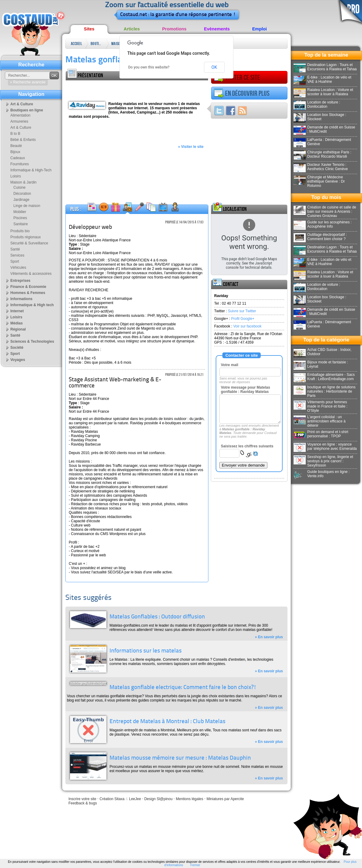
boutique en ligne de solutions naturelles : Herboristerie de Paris (325, 391)
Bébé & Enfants (23, 140)
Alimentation (20, 115)
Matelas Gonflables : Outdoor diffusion (157, 617)
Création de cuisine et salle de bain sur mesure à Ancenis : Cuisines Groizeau (325, 212)
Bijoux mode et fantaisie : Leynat (321, 364)
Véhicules (18, 268)
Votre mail (230, 365)
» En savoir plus (269, 637)
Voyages (18, 360)
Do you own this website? (149, 67)
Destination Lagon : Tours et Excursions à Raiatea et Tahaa (325, 67)
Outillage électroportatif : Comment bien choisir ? (320, 237)
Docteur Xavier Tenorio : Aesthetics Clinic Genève (321, 167)
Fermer (195, 865)
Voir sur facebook (247, 326)
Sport (15, 261)
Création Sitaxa (112, 799)
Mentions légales (190, 799)
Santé (15, 249)
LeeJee (135, 799)
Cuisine (19, 187)
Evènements (217, 29)
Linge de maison (27, 206)
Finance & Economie (28, 287)
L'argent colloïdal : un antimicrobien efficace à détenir (320, 421)
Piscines (20, 218)
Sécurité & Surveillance (29, 243)
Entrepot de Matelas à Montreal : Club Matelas (167, 722)
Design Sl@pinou (158, 799)
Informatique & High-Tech (31, 170)
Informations (21, 299)
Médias (17, 323)
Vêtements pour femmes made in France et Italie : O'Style (320, 406)
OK (214, 67)
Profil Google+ (243, 319)
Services (17, 255)
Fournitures (20, 164)
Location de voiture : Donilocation (317, 104)
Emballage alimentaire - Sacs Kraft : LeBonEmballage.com (324, 377)
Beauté (16, 146)
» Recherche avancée (28, 82)
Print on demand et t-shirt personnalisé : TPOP (321, 434)
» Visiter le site (191, 147)
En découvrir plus (242, 93)
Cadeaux (18, 158)
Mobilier (20, 212)
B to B (15, 134)
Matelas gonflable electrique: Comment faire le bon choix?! (183, 688)
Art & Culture (22, 104)
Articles (132, 29)
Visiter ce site (237, 78)
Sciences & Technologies (32, 341)
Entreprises (20, 281)
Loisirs (16, 176)
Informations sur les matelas (146, 651)
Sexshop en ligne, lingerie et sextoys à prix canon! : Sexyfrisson (323, 461)
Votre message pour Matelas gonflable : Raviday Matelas (245, 390)
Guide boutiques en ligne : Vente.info (322, 474)
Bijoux (15, 152)
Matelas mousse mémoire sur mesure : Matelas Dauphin (180, 758)
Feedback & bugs (83, 803)
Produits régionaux (26, 237)
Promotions (174, 29)
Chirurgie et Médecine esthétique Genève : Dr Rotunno (319, 181)
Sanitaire (21, 224)
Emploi (259, 29)
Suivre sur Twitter (242, 311)
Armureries (19, 121)
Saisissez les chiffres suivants (247, 446)
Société (17, 348)
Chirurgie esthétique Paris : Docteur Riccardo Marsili (322, 154)
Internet (17, 311)
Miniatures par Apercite (225, 799)
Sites (89, 29)
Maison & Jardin (117, 45)
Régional (18, 329)
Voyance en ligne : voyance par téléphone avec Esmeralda (325, 446)
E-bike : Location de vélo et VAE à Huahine (322, 79)
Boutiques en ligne (97, 45)
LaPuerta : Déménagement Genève (322, 142)
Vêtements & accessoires (31, 274)
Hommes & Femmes (28, 293)
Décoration (22, 194)
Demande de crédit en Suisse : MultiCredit (324, 129)
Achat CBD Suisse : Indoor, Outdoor (322, 352)
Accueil (77, 44)
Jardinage (21, 200)
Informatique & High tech (32, 305)
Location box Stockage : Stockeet (320, 117)
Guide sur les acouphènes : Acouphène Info (323, 224)
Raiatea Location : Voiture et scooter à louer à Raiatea (323, 92)
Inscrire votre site (82, 799)
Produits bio (20, 231)
